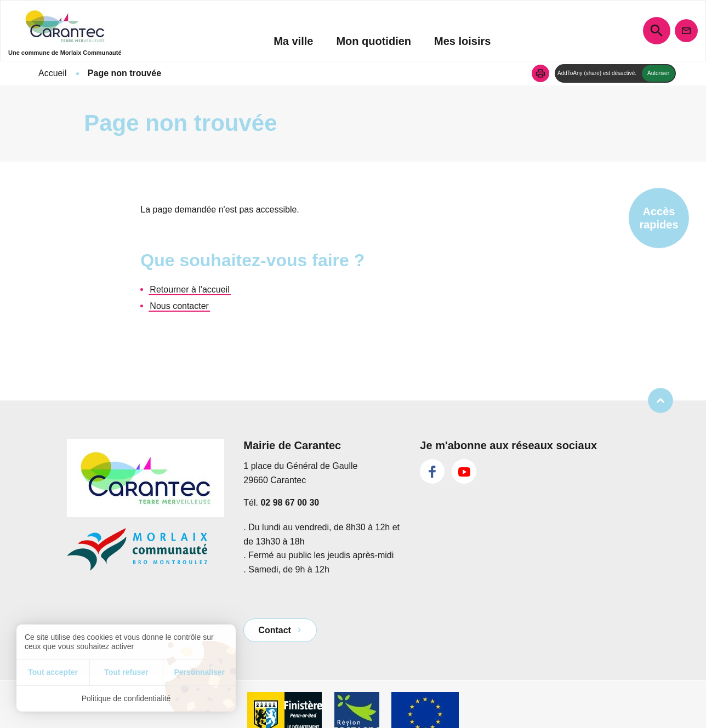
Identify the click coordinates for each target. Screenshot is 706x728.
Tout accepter (53, 672)
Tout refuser (126, 672)
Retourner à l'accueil (189, 290)
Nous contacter (179, 306)
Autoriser (658, 73)
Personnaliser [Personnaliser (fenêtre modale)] (199, 672)
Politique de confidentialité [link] (126, 698)
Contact (275, 630)
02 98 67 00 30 (290, 503)
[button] (540, 73)
